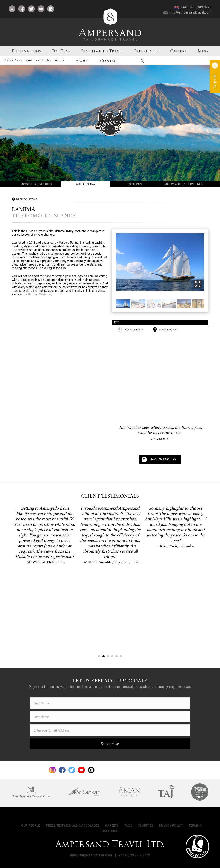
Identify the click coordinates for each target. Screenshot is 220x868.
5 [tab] (116, 656)
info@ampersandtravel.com (187, 12)
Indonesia (31, 60)
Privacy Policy (171, 825)
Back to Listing (27, 199)
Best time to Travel (102, 51)
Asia (18, 60)
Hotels (45, 60)
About (82, 61)
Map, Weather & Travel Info (184, 184)
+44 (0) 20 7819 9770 (134, 855)
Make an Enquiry (163, 459)
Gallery (178, 51)
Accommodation (165, 329)
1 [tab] (99, 656)
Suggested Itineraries (36, 184)
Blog (203, 51)
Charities (145, 825)
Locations (134, 184)
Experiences (147, 51)
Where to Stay (85, 184)
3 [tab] (108, 656)
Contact (109, 61)
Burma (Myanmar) (40, 294)
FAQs (128, 825)
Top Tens (61, 51)
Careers (112, 825)
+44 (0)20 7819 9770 (193, 7)
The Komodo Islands (44, 216)
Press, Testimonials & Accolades (73, 825)
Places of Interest (131, 329)
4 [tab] (112, 656)
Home (8, 60)
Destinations (26, 51)
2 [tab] (104, 656)
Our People (31, 825)
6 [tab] (121, 656)
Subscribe (110, 744)
